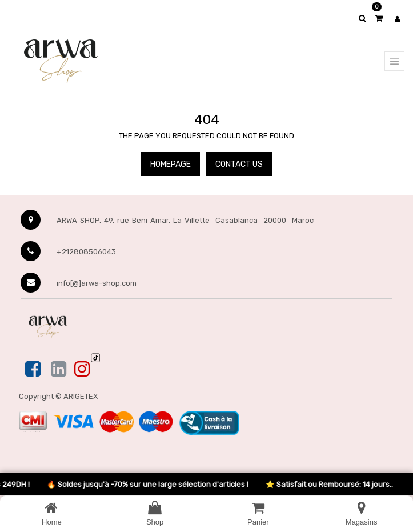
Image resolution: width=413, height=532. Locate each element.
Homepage (171, 164)
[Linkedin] (59, 370)
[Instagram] (82, 370)
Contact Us (239, 164)
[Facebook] (34, 370)
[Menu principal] (394, 61)
